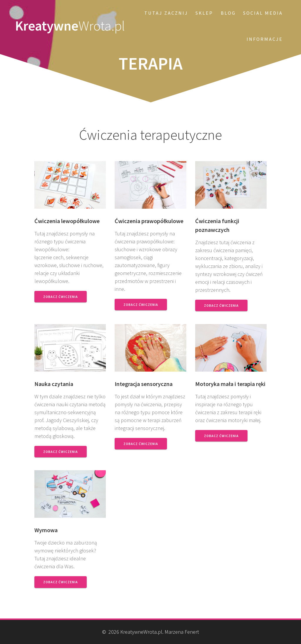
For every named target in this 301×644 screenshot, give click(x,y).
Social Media (263, 13)
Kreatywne (70, 26)
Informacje (265, 39)
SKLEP (204, 13)
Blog (228, 13)
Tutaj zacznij (166, 13)
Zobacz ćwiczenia (61, 297)
